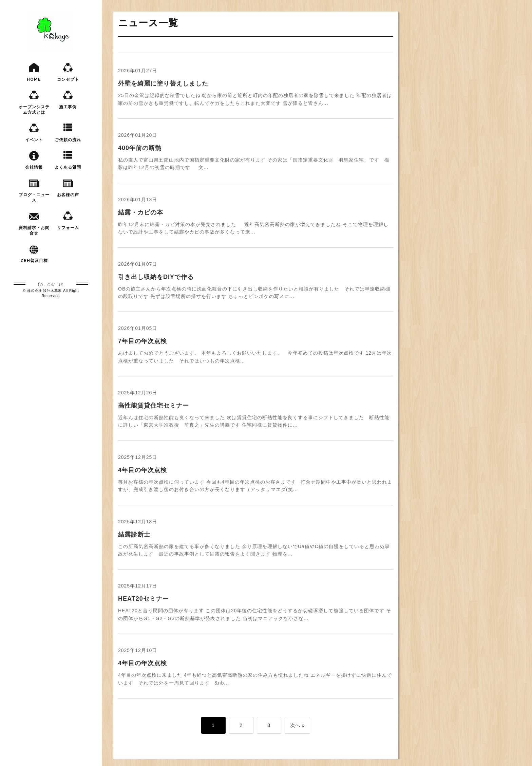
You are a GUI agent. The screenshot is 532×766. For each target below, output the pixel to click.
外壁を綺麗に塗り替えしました (163, 83)
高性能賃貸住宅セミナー (154, 406)
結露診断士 (134, 535)
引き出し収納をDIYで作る (156, 277)
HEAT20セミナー (144, 599)
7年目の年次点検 (142, 341)
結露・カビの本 (141, 212)
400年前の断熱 (140, 148)
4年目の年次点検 (142, 470)
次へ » (298, 725)
